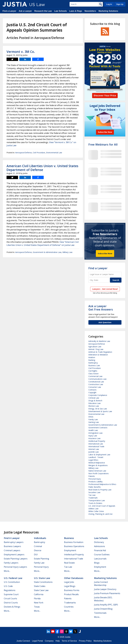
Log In (109, 4)
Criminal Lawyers (12, 550)
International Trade (96, 446)
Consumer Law (95, 387)
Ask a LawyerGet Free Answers (101, 308)
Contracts (92, 390)
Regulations (10, 590)
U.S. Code (8, 586)
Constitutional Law (96, 382)
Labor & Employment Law (99, 455)
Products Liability (95, 482)
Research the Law (43, 11)
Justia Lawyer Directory (105, 589)
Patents (92, 476)
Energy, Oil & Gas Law (98, 409)
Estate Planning (42, 559)
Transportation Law (97, 500)
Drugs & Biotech (95, 401)
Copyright (92, 392)
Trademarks (70, 603)
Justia (68, 637)
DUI (36, 555)
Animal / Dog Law (96, 349)
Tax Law (92, 495)
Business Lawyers (12, 546)
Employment (70, 550)
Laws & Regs (76, 11)
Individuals (40, 538)
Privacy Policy (85, 641)
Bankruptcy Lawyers (14, 542)
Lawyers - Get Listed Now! (105, 289)
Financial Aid (100, 550)
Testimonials (100, 613)
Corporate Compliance (98, 395)
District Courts (11, 603)
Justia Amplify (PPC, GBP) (106, 605)
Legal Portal (37, 641)
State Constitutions (43, 582)
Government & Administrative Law (47, 252)
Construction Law (96, 384)
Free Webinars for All (103, 144)
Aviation (92, 357)
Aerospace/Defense (24, 153)
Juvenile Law (94, 452)
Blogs (97, 563)
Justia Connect (23, 641)
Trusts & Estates (95, 503)
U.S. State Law (42, 578)
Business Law (94, 365)
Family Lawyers (11, 563)
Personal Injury (95, 479)
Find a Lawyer (9, 11)
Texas (37, 607)
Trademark (93, 498)
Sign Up (120, 4)
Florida (37, 598)
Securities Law (94, 492)
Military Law (67, 252)
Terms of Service (69, 641)
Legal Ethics (93, 460)
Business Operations (74, 546)
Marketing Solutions (108, 11)
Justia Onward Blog (103, 609)
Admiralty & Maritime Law (99, 341)
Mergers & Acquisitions (98, 465)
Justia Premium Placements (107, 593)
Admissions (99, 546)
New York (39, 603)
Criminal (38, 546)
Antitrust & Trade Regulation (100, 352)
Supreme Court (11, 594)
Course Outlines (102, 555)
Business (69, 538)
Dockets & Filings (12, 607)
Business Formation (74, 542)
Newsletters (90, 11)
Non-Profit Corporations (99, 473)
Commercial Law (95, 376)
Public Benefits (95, 487)
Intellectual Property (97, 441)
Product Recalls (71, 594)
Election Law (94, 406)
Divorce (38, 550)
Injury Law (93, 436)
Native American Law (97, 471)
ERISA (91, 417)
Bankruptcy (93, 363)
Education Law (94, 403)
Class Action (93, 374)
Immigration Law (95, 433)
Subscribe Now (105, 253)
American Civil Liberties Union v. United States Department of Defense (42, 168)
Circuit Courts (10, 598)
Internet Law (94, 449)
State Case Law (41, 590)
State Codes (40, 586)
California (39, 594)
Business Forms (72, 590)
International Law (96, 444)
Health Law (93, 430)
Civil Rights (93, 371)
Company (49, 641)
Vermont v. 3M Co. (21, 52)
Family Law (93, 419)
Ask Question (105, 322)
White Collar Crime (96, 511)
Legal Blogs (70, 586)
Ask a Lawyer (25, 11)
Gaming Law (94, 422)
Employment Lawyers (14, 555)
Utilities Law (93, 509)
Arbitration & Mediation (98, 355)
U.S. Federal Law (13, 578)
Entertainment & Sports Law (100, 411)
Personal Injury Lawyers (15, 567)
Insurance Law (94, 438)
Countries (69, 607)
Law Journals (100, 559)
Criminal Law (94, 398)
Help (58, 641)
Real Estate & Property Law (100, 490)
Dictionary (99, 542)
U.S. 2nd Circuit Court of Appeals (102, 506)
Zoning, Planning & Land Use (100, 514)
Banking (92, 360)
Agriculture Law (95, 347)
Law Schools (60, 11)
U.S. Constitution (12, 582)
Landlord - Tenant (96, 457)
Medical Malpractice (97, 463)
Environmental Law (54, 153)
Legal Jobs (69, 582)
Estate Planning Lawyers (16, 559)
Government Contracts (98, 428)
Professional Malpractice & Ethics (102, 484)
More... (7, 571)
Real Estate (69, 563)
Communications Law (97, 379)
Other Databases (74, 578)
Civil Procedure (39, 153)
